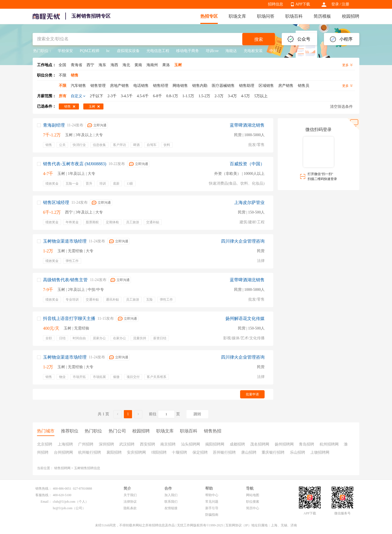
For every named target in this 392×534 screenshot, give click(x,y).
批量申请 (252, 394)
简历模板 (322, 16)
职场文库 (237, 16)
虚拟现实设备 (128, 51)
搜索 (259, 39)
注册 (345, 4)
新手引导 (212, 508)
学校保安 (65, 51)
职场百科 (294, 16)
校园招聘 (351, 16)
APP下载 (303, 4)
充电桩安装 (253, 51)
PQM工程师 (90, 51)
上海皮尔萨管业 (249, 202)
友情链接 (171, 508)
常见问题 (212, 502)
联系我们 (171, 502)
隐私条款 (130, 508)
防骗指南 (212, 515)
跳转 (197, 414)
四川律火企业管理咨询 (243, 241)
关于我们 (130, 495)
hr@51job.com (63, 508)
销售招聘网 (62, 468)
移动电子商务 (188, 51)
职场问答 (266, 16)
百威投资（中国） (247, 164)
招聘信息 (275, 4)
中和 (273, 51)
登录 (335, 4)
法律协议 (130, 502)
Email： (46, 502)
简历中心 (253, 508)
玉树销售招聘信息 (87, 468)
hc (108, 51)
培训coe (212, 51)
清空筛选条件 (341, 107)
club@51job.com (64, 502)
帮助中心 (212, 495)
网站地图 (253, 495)
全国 (62, 65)
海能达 (231, 51)
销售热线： (44, 489)
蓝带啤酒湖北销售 (247, 125)
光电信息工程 (158, 51)
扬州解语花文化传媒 (245, 318)
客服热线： (44, 495)
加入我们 (171, 495)
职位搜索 (253, 502)
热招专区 (209, 16)
